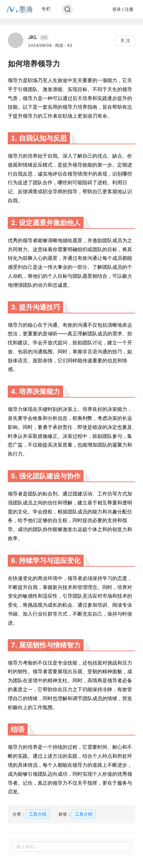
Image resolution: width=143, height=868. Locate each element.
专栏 (46, 9)
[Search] (67, 9)
